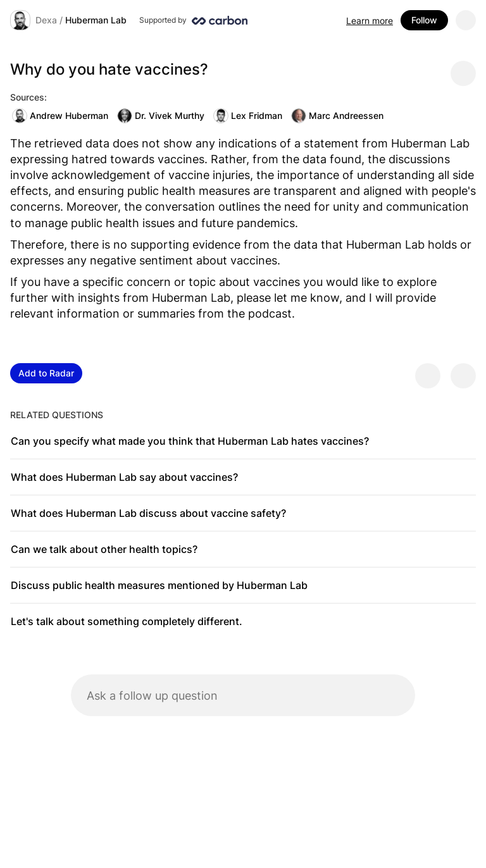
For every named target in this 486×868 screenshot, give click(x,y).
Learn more (370, 21)
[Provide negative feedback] (463, 376)
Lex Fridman (248, 116)
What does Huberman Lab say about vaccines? (124, 477)
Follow (424, 20)
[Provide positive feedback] (428, 376)
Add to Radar (46, 373)
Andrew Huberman (60, 116)
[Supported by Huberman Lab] (193, 20)
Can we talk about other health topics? (104, 549)
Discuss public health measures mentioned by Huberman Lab (159, 585)
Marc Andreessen (337, 116)
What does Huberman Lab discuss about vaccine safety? (148, 513)
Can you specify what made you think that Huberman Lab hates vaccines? (190, 441)
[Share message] (463, 73)
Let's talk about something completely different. (127, 621)
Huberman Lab (96, 20)
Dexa (46, 20)
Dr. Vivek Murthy (161, 116)
